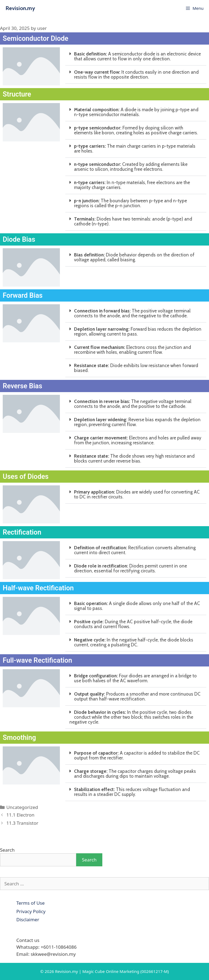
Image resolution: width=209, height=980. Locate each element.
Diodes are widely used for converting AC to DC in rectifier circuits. (137, 494)
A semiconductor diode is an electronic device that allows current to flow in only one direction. (137, 56)
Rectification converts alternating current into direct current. (135, 550)
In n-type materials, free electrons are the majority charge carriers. (132, 185)
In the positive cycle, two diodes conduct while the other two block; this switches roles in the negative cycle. (131, 717)
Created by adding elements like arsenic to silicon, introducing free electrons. (131, 167)
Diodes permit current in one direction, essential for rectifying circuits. (130, 568)
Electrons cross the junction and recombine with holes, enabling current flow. (133, 350)
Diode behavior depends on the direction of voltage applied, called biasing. (134, 257)
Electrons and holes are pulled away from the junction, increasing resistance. (138, 440)
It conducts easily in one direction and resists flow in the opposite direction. (136, 75)
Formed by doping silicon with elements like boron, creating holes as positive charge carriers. (136, 130)
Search (7, 850)
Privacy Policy (31, 911)
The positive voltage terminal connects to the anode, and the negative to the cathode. (132, 313)
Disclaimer (28, 919)
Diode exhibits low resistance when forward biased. (136, 368)
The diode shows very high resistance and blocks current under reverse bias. (134, 458)
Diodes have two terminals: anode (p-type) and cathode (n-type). (133, 221)
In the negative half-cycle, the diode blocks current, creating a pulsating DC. (134, 642)
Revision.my (20, 8)
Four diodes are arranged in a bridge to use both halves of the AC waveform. (135, 678)
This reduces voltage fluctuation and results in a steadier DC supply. (132, 792)
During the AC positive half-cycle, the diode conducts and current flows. (133, 624)
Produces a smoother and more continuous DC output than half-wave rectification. (137, 696)
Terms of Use (30, 903)
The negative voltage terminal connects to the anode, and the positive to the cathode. (133, 404)
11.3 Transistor (22, 823)
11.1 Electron (20, 815)
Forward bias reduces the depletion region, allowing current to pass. (138, 331)
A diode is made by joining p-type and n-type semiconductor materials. (136, 112)
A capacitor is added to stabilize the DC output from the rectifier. (137, 755)
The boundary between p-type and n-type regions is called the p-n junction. (130, 203)
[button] (136, 56)
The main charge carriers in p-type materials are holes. (135, 148)
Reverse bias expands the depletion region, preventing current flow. (137, 422)
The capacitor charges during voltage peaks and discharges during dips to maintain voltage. (135, 774)
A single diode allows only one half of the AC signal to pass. (137, 606)
